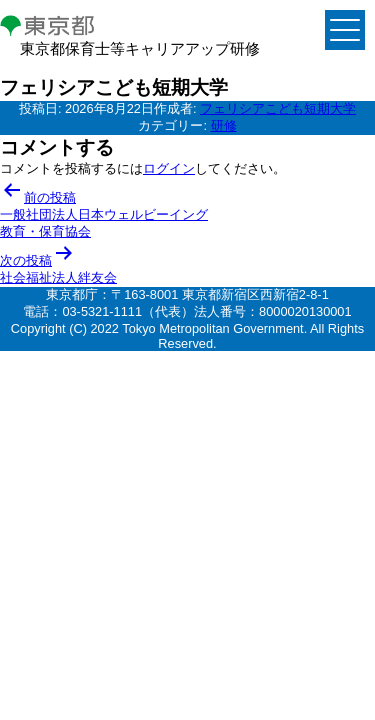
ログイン (169, 168)
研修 (224, 125)
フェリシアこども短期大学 (278, 108)
